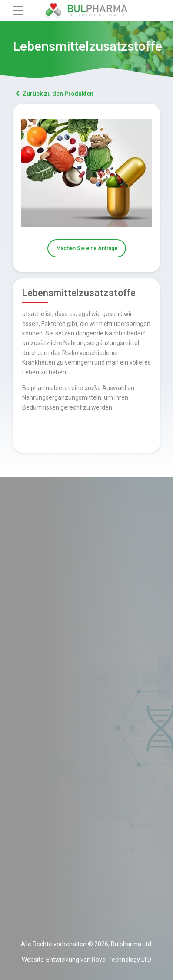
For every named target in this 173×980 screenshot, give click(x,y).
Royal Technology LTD (121, 960)
